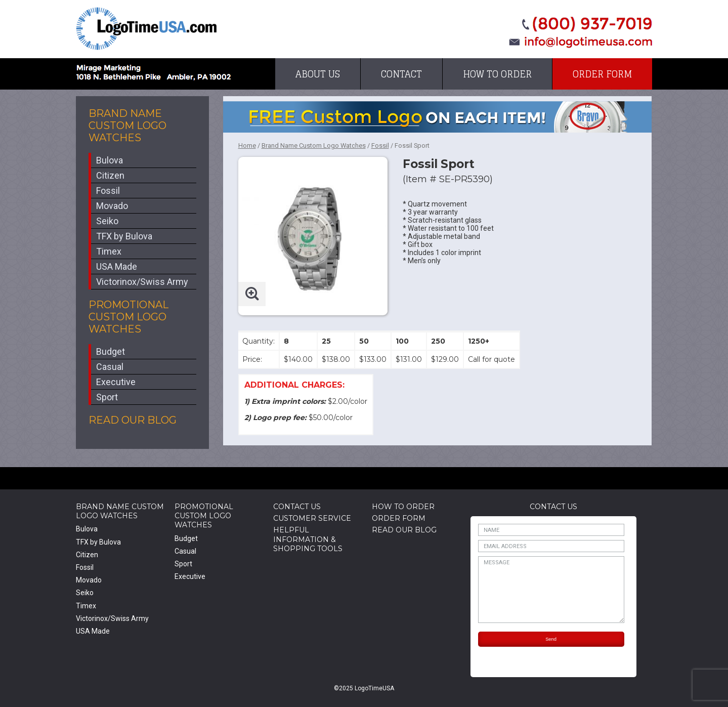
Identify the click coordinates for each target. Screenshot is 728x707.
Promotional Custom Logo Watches (129, 317)
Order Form (602, 74)
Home (247, 145)
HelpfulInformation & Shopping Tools (308, 539)
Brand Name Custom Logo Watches (127, 126)
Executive (116, 382)
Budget (111, 351)
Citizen (110, 175)
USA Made (117, 266)
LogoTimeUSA (146, 29)
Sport (107, 397)
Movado (112, 206)
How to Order (497, 74)
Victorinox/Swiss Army (142, 282)
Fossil (108, 191)
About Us (318, 74)
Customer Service (312, 518)
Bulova (110, 160)
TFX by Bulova (124, 236)
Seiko (107, 221)
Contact (401, 74)
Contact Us (297, 507)
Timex (109, 251)
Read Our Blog (133, 420)
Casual (110, 367)
